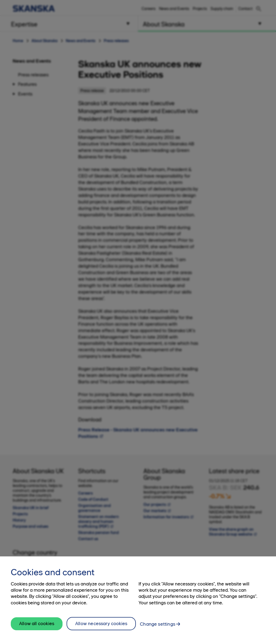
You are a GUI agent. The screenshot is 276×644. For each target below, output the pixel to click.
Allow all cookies (37, 627)
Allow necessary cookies (101, 626)
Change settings (158, 627)
